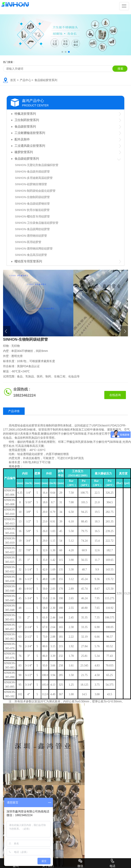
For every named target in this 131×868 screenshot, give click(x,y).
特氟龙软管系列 (25, 114)
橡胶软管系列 (24, 152)
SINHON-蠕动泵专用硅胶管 (32, 216)
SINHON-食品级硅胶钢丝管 (32, 204)
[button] (62, 52)
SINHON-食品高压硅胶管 (31, 255)
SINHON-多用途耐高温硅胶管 (34, 178)
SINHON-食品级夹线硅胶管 (32, 172)
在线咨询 (115, 395)
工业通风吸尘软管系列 (30, 146)
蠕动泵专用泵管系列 (28, 261)
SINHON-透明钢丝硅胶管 (31, 236)
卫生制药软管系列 (27, 120)
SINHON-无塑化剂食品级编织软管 (37, 165)
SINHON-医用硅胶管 (28, 242)
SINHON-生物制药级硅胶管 (32, 197)
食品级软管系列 (25, 127)
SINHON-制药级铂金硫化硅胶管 (35, 191)
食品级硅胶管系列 (46, 80)
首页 (13, 80)
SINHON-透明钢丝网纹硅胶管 (34, 249)
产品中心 (25, 80)
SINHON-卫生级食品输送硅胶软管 (37, 223)
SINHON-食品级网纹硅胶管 (32, 229)
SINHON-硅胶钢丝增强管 (31, 184)
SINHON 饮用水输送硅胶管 (32, 210)
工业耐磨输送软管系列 (30, 133)
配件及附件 (22, 139)
